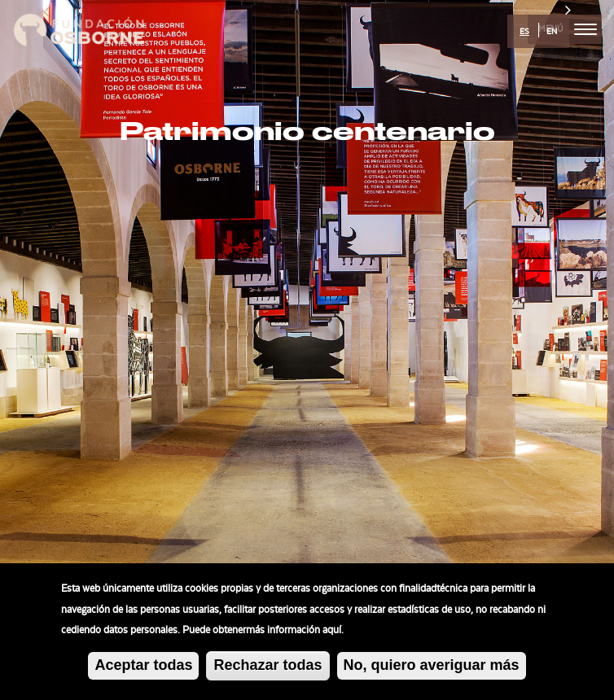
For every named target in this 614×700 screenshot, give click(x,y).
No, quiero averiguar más (432, 669)
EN (552, 32)
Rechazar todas (268, 670)
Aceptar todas (143, 670)
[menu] (585, 29)
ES (524, 32)
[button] (46, 350)
